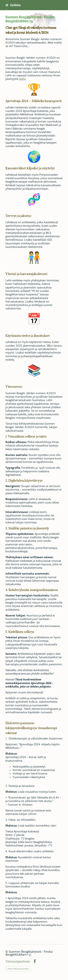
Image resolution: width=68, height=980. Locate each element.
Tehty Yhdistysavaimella (18, 969)
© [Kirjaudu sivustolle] (7, 951)
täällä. (23, 79)
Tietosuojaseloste (18, 962)
